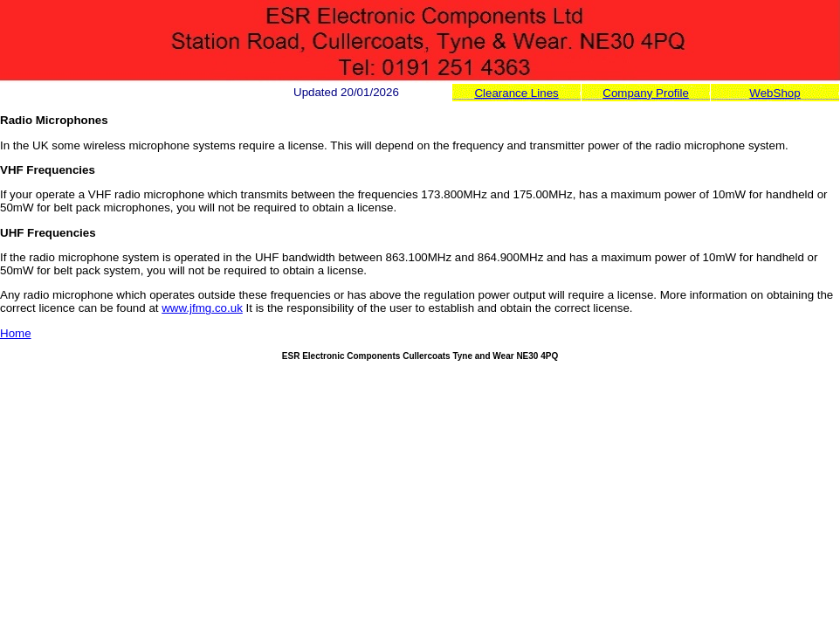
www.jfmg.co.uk (202, 308)
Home (16, 333)
